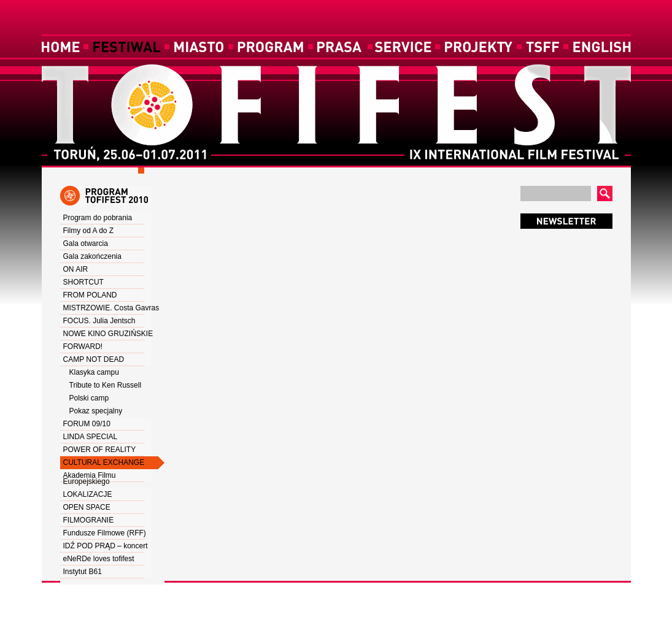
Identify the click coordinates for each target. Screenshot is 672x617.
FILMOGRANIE (89, 520)
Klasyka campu (94, 372)
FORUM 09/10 (87, 424)
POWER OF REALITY (100, 450)
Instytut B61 (83, 572)
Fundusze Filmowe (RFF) (105, 533)
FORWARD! (83, 347)
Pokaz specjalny (96, 411)
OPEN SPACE (87, 507)
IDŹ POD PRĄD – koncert (106, 546)
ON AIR (76, 269)
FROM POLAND (90, 295)
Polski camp (89, 398)
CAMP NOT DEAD (94, 359)
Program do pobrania (98, 218)
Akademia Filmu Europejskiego (90, 478)
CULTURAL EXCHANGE (104, 462)
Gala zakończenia (92, 256)
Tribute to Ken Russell (106, 385)
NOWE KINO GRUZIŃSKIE (108, 334)
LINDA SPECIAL (91, 437)
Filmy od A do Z (89, 231)
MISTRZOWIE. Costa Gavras (111, 308)
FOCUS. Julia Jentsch (99, 321)
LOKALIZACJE (88, 494)
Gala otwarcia (86, 243)
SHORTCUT (83, 282)
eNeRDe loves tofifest (99, 559)
